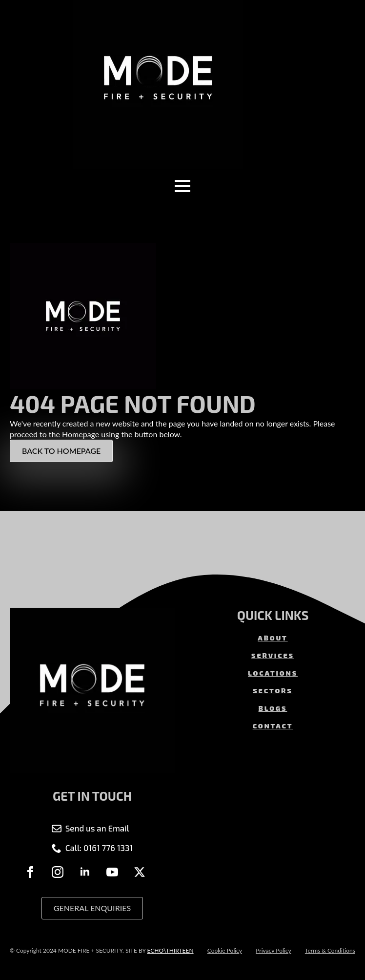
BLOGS (273, 708)
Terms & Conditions (330, 950)
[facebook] (30, 872)
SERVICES (273, 655)
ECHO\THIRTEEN (170, 950)
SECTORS (273, 691)
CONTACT (273, 726)
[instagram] (58, 872)
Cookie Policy (225, 950)
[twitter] (140, 872)
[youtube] (112, 872)
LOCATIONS (273, 673)
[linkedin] (85, 872)
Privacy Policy (273, 950)
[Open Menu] (182, 186)
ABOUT (273, 638)
